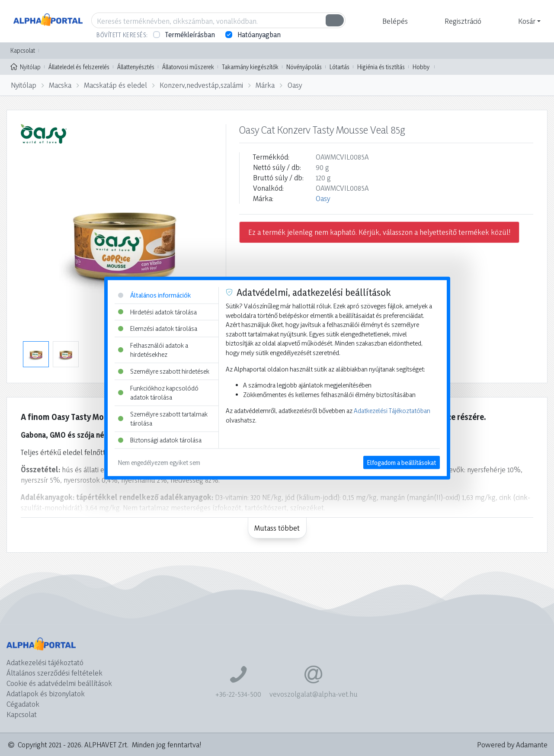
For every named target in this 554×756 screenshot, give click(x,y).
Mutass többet (277, 528)
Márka (265, 85)
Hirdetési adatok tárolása (157, 312)
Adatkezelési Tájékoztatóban (392, 411)
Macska (60, 85)
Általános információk (154, 295)
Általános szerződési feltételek (54, 673)
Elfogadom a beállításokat (402, 462)
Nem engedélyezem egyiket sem (159, 462)
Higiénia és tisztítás (381, 67)
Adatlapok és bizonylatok (46, 694)
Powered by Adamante (512, 745)
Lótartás (339, 67)
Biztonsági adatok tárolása (160, 440)
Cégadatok (23, 704)
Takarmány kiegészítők (250, 67)
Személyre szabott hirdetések (164, 371)
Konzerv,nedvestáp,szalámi (201, 85)
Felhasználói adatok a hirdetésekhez (153, 350)
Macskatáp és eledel (115, 85)
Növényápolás (304, 67)
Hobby (421, 67)
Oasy (295, 85)
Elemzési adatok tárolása (158, 328)
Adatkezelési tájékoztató (45, 662)
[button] (394, 21)
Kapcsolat (23, 50)
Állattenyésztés (136, 67)
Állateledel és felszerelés (79, 67)
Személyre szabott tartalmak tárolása (163, 419)
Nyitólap (26, 66)
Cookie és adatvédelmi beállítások (59, 683)
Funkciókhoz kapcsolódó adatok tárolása (158, 392)
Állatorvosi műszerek (188, 67)
